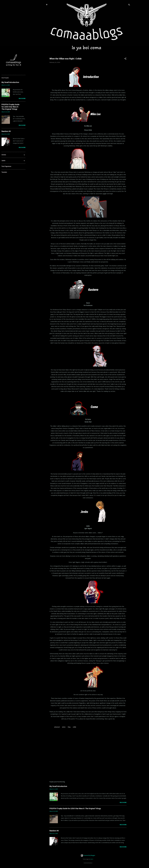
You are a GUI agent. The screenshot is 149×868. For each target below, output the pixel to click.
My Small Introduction (58, 786)
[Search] (129, 5)
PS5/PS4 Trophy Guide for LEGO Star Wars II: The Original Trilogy (75, 808)
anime (64, 727)
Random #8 (54, 831)
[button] (125, 59)
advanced (57, 727)
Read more (123, 803)
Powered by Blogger (88, 855)
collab (74, 727)
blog (69, 727)
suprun (92, 859)
